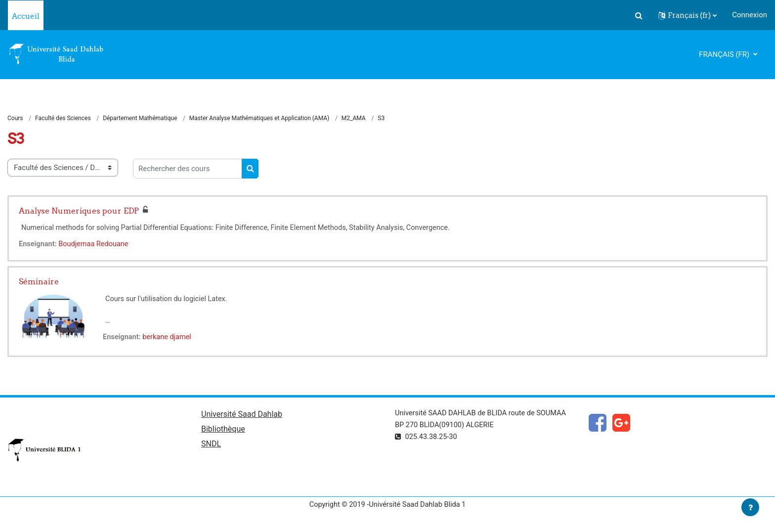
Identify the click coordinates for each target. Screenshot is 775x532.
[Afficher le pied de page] (750, 507)
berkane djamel (169, 339)
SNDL (211, 446)
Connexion (750, 15)
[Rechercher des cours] (188, 169)
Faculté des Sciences (63, 119)
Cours (15, 119)
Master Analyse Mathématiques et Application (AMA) (259, 119)
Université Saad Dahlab (242, 416)
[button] (639, 15)
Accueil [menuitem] (26, 16)
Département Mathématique (140, 119)
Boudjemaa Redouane (96, 245)
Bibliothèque (223, 431)
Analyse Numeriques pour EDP (79, 211)
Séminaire (39, 282)
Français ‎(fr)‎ (725, 54)
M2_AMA (354, 119)
